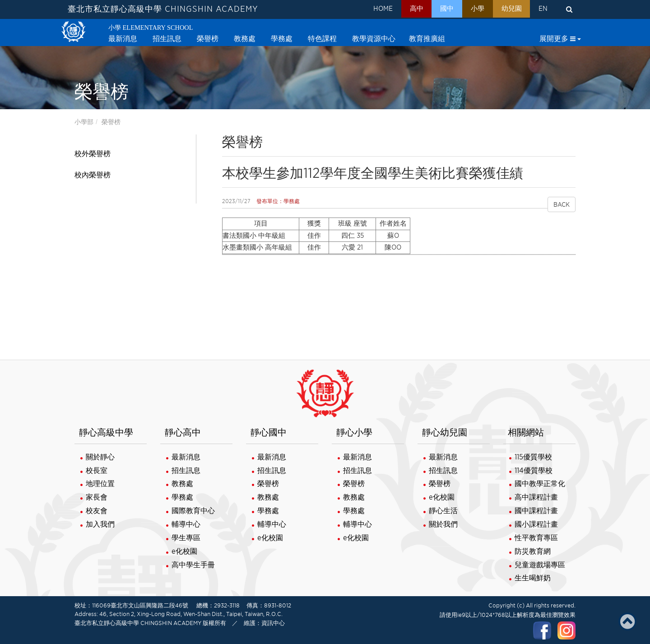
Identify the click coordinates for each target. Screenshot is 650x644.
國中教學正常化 (540, 484)
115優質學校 (533, 457)
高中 (404, 9)
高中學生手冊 (193, 565)
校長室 (97, 470)
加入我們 (100, 524)
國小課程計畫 (536, 524)
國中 (437, 9)
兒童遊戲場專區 (540, 565)
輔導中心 (186, 524)
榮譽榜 (111, 122)
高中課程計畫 (536, 497)
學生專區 (186, 538)
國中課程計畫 (536, 511)
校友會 (97, 511)
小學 (470, 9)
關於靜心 (100, 457)
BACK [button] (562, 204)
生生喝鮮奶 (533, 578)
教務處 (182, 484)
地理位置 (100, 484)
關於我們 (443, 524)
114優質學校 (534, 470)
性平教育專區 (536, 538)
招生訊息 (186, 470)
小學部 (84, 122)
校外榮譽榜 (93, 154)
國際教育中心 (193, 511)
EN (542, 9)
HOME (367, 9)
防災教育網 (533, 551)
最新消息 (186, 457)
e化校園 (184, 551)
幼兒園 (507, 9)
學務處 (182, 497)
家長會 (97, 497)
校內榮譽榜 (93, 175)
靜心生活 (443, 511)
